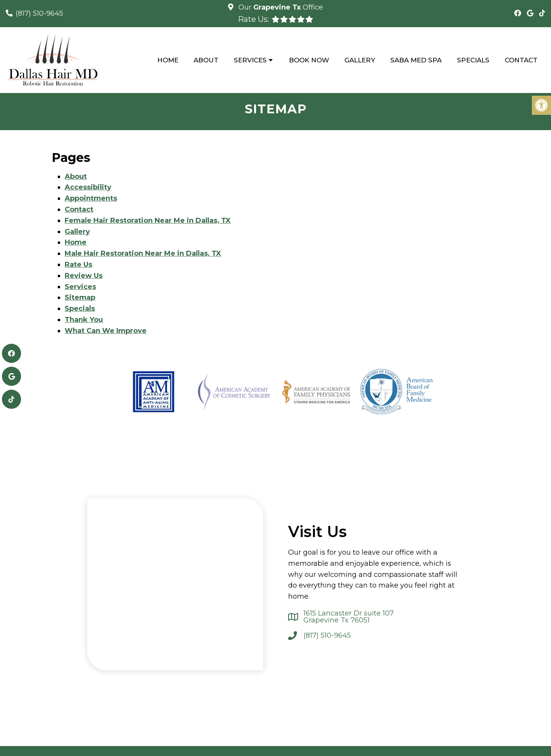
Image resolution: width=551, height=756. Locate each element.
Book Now (309, 60)
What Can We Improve (106, 331)
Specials (473, 60)
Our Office (280, 7)
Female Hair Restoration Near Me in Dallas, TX (148, 220)
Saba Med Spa (416, 60)
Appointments (91, 198)
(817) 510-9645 (39, 13)
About (206, 60)
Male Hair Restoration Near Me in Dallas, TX (143, 253)
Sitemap (80, 297)
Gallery (360, 60)
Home (168, 60)
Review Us (84, 276)
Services (250, 60)
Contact (521, 60)
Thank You (84, 320)
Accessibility (88, 187)
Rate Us (78, 265)
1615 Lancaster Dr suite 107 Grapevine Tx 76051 (349, 617)
